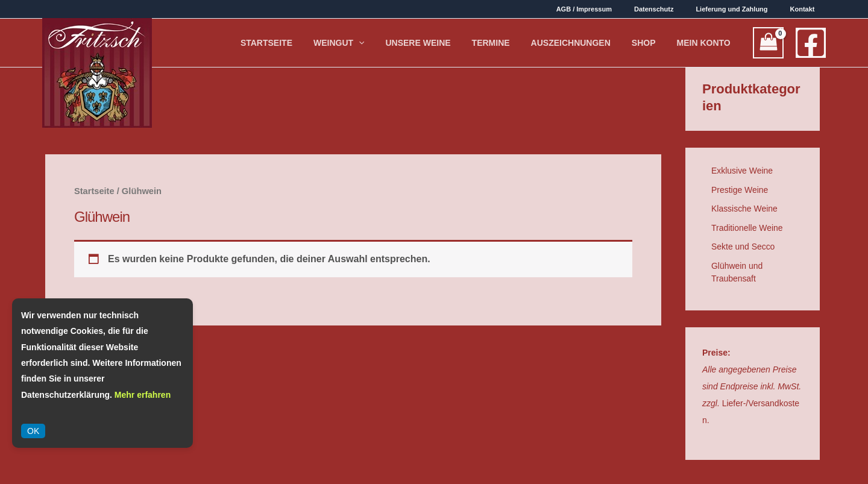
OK (33, 431)
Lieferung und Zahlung (745, 9)
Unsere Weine (486, 43)
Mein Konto (711, 43)
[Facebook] (811, 43)
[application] (442, 43)
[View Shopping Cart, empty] (768, 43)
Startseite (364, 43)
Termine (543, 43)
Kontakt (807, 9)
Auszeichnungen (608, 43)
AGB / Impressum (615, 9)
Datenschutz (676, 9)
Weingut (422, 43)
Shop (666, 43)
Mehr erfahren (143, 395)
